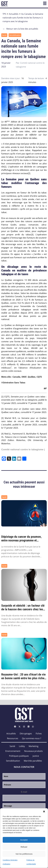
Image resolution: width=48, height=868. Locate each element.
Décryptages (26, 734)
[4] (45, 306)
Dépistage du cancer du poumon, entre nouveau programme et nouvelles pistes (21, 539)
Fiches (39, 734)
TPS (4, 14)
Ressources (13, 738)
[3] (32, 235)
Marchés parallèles (33, 761)
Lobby (22, 746)
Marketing (34, 746)
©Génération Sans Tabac (13, 383)
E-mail (24, 792)
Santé (4, 35)
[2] (29, 173)
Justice (36, 756)
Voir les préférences (24, 854)
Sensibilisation (15, 35)
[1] (5, 167)
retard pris (42, 325)
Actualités (14, 14)
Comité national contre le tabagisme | (23, 449)
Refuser (24, 847)
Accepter (24, 840)
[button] (44, 812)
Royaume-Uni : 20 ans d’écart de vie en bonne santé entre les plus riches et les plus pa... (23, 676)
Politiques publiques (19, 756)
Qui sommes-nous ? (32, 738)
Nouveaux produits (33, 751)
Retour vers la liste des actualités (20, 29)
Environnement (13, 751)
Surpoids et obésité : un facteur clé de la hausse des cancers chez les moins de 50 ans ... (23, 608)
